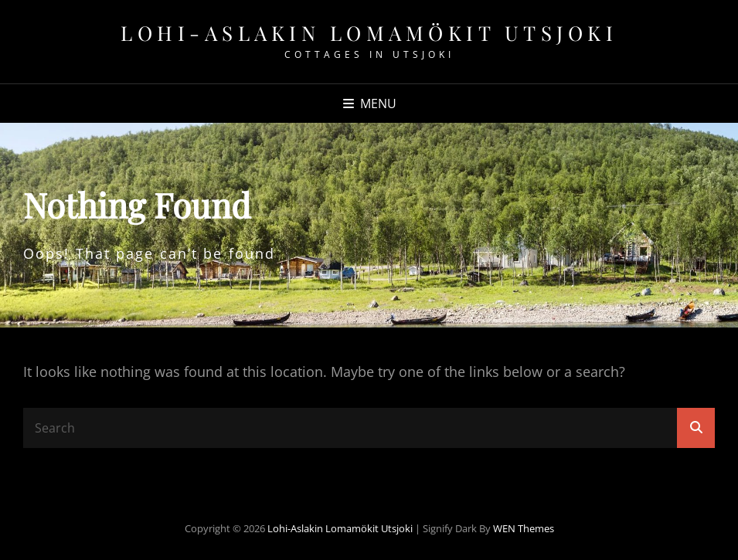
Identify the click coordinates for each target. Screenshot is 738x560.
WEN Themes (524, 528)
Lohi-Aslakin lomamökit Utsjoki (369, 33)
